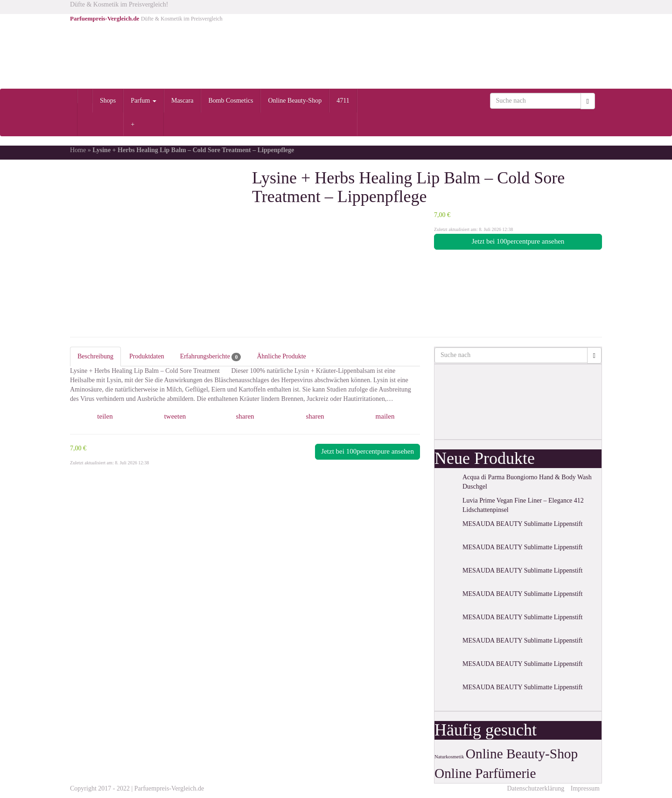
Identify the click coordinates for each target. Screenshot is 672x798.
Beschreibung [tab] (95, 356)
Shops (108, 101)
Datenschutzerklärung (535, 788)
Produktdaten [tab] (147, 356)
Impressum (585, 788)
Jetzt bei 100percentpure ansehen (518, 241)
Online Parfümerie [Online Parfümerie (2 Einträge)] (485, 773)
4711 (343, 101)
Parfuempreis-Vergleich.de (169, 788)
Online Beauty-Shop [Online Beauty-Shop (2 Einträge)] (522, 754)
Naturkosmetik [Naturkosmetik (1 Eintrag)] (449, 757)
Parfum (143, 101)
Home (78, 150)
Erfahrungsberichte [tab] (211, 357)
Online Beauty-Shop (295, 101)
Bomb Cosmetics (231, 101)
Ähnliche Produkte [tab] (281, 356)
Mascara (182, 101)
